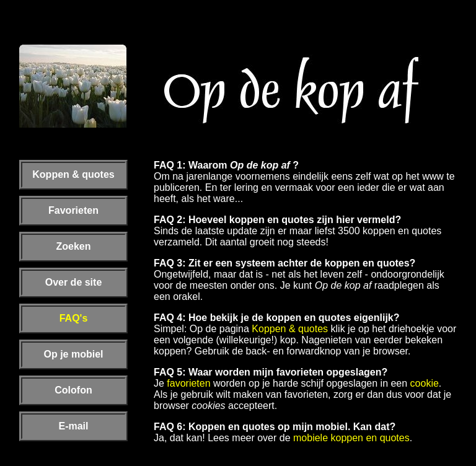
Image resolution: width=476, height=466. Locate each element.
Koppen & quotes (73, 174)
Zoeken (73, 246)
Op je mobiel (73, 354)
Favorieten (73, 210)
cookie (425, 383)
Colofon (73, 390)
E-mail (73, 426)
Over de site (74, 282)
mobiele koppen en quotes (351, 438)
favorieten (188, 383)
